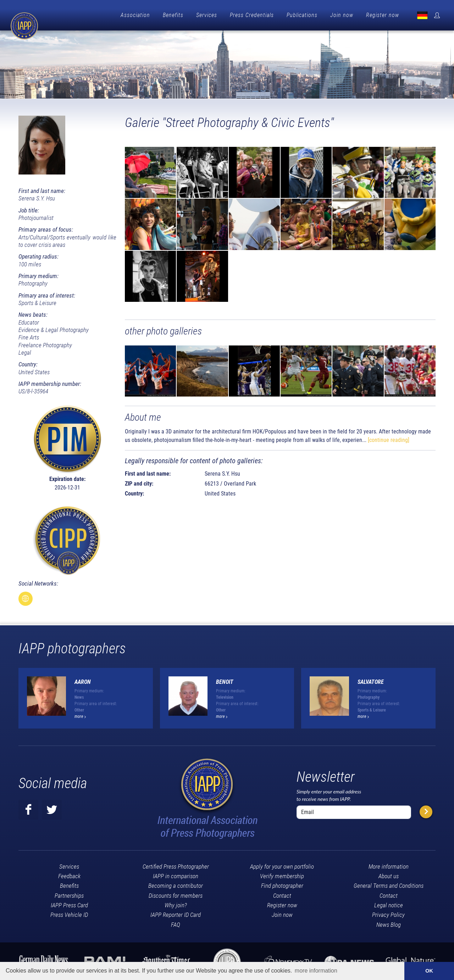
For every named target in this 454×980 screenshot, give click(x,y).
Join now (342, 15)
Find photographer (282, 884)
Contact (282, 894)
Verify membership (282, 874)
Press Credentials (252, 15)
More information (389, 865)
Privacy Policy (388, 913)
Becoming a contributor (176, 884)
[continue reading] (389, 438)
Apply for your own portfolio (282, 865)
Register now (383, 15)
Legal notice (389, 903)
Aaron (83, 680)
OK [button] (429, 971)
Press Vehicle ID (69, 913)
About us (389, 874)
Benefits (173, 15)
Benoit (225, 680)
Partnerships (69, 894)
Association (135, 15)
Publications (302, 15)
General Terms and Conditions (389, 884)
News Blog (389, 923)
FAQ (176, 923)
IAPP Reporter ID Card (176, 913)
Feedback (69, 874)
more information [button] (316, 971)
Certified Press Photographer (176, 865)
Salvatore (371, 680)
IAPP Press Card (69, 903)
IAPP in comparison (176, 874)
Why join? (176, 903)
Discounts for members (176, 894)
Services (207, 15)
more (80, 715)
